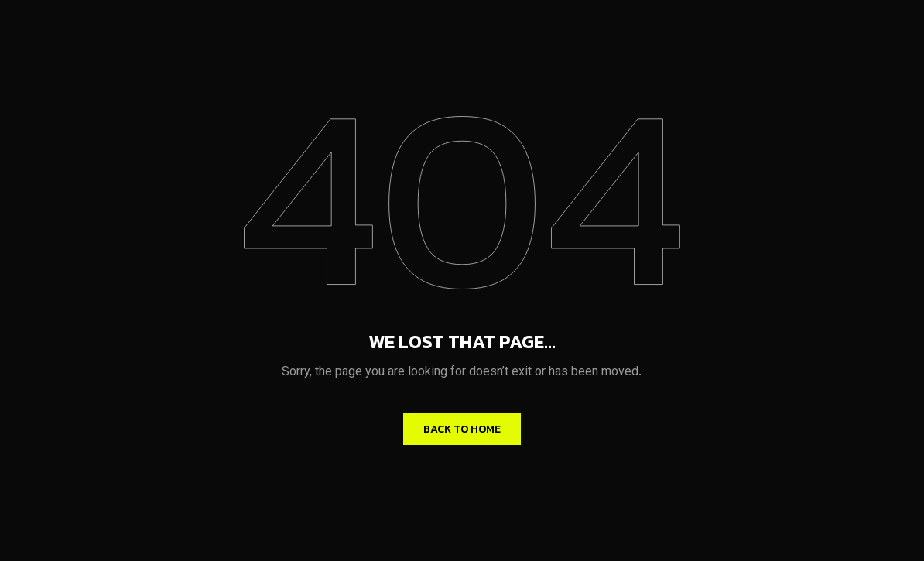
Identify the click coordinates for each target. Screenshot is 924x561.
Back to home (462, 429)
